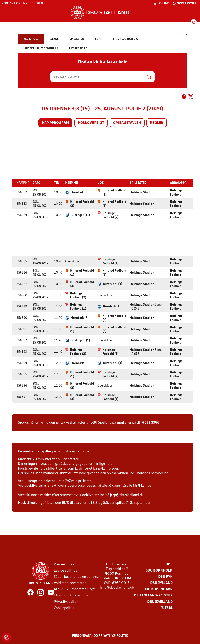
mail (120, 422)
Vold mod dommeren (70, 583)
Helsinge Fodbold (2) (110, 215)
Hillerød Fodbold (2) (82, 204)
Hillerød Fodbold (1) (114, 192)
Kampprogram (55, 123)
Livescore (78, 48)
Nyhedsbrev (33, 4)
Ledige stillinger (66, 570)
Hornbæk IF (79, 192)
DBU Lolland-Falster (153, 595)
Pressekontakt (65, 564)
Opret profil (185, 3)
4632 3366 (151, 422)
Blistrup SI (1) (80, 215)
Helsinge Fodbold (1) (110, 261)
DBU (169, 564)
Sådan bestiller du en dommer (77, 577)
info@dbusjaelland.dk (117, 588)
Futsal (167, 608)
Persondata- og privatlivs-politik (100, 636)
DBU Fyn (165, 577)
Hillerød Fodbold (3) (114, 204)
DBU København (158, 589)
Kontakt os (11, 4)
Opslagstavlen (127, 123)
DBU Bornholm (159, 570)
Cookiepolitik (64, 608)
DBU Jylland (161, 583)
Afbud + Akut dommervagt (74, 589)
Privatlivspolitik (66, 602)
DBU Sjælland (160, 602)
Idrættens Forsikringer (71, 595)
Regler (157, 123)
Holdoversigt (91, 123)
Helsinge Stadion (142, 192)
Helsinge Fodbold (176, 192)
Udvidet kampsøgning (41, 48)
